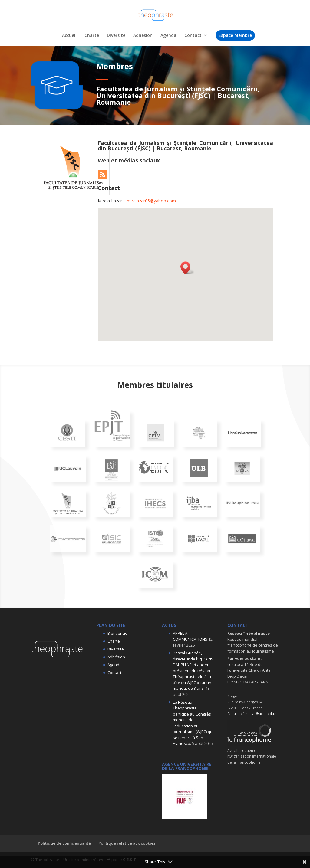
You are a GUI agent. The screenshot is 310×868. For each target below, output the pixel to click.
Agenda (168, 36)
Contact (193, 36)
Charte (92, 36)
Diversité (116, 36)
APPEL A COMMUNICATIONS (190, 636)
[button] (187, 268)
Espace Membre (235, 35)
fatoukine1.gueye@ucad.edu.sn (253, 714)
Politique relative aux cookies (127, 843)
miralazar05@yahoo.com (151, 201)
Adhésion (143, 36)
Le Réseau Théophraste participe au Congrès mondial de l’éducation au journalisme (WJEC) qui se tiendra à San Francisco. (193, 723)
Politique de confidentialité (64, 843)
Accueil (69, 36)
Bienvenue (117, 633)
